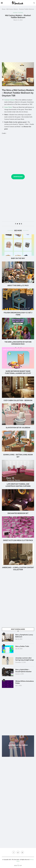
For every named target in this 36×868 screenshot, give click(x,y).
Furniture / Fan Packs (18, 13)
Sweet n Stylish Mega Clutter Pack (18, 540)
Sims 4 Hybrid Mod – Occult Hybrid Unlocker (23, 671)
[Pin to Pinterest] (20, 224)
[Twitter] (18, 852)
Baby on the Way (18, 258)
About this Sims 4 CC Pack (18, 286)
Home (4, 9)
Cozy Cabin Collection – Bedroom (18, 400)
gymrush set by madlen (18, 745)
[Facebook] (14, 852)
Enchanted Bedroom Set (18, 513)
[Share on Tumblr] (22, 224)
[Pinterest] (22, 852)
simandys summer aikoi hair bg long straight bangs (25, 659)
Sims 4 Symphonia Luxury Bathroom (24, 636)
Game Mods (8, 107)
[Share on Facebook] (15, 224)
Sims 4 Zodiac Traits (22, 646)
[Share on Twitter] (17, 224)
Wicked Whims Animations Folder (25, 682)
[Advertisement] (18, 41)
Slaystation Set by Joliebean (18, 428)
